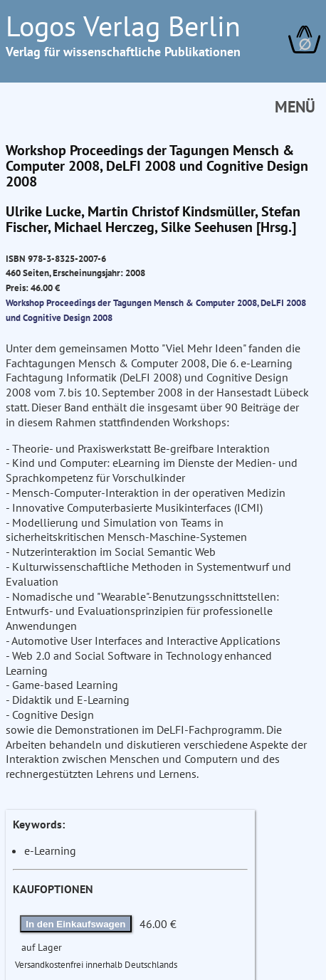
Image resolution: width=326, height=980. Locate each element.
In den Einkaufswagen (75, 924)
